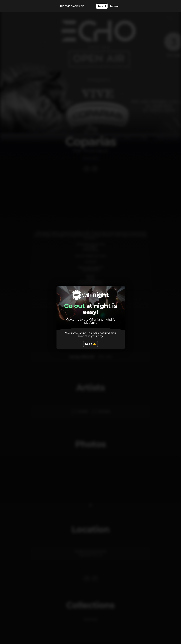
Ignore (114, 6)
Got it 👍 (90, 344)
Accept (102, 6)
